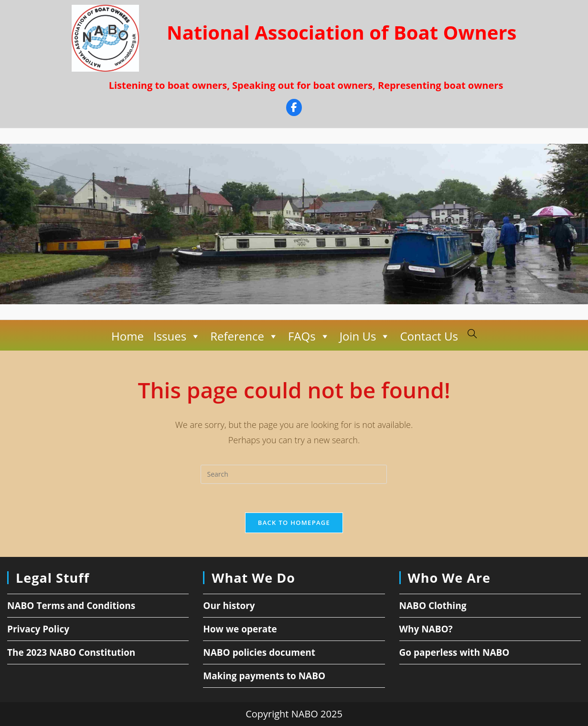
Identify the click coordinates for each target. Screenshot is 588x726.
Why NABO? (426, 629)
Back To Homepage (294, 523)
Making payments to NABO (264, 676)
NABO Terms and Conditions (71, 606)
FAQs (309, 336)
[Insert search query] (294, 474)
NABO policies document (259, 652)
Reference (244, 336)
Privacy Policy (38, 629)
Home (128, 336)
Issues (177, 336)
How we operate (240, 629)
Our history (229, 606)
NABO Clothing (433, 606)
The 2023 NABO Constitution (71, 652)
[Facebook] (294, 109)
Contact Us (429, 336)
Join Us (365, 336)
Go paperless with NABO (454, 652)
